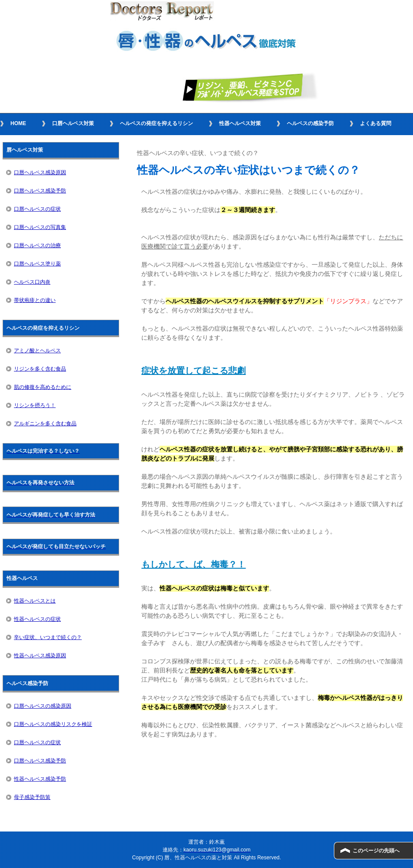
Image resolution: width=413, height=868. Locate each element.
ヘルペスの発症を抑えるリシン (157, 123)
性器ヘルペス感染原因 (40, 656)
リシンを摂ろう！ (35, 405)
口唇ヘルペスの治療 (37, 245)
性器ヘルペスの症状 (37, 619)
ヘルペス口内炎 (32, 282)
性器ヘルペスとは (35, 601)
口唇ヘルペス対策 (73, 123)
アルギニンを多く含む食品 (45, 424)
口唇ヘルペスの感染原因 (43, 706)
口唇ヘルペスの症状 (37, 209)
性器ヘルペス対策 (240, 123)
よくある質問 (376, 123)
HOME (18, 123)
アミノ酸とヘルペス (37, 351)
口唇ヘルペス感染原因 (40, 172)
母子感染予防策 (32, 797)
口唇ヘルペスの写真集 (40, 227)
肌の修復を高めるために (43, 387)
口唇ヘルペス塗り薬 (37, 264)
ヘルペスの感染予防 (310, 123)
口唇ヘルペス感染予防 (40, 191)
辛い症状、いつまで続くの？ (48, 637)
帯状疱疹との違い (35, 300)
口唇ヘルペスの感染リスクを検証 (53, 724)
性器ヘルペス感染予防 (40, 779)
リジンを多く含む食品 (40, 369)
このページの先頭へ (376, 851)
